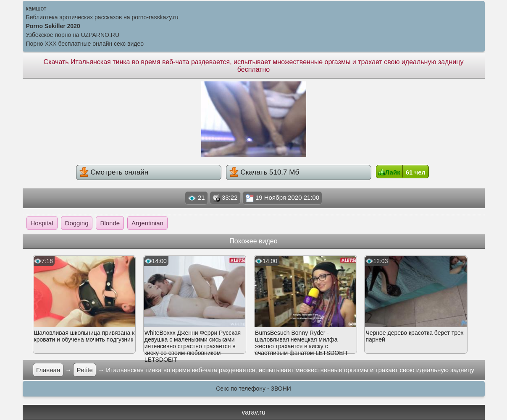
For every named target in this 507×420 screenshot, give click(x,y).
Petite (84, 370)
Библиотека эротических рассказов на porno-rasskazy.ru (102, 17)
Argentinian (147, 223)
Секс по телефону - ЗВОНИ (253, 389)
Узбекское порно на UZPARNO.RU (73, 35)
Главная (48, 370)
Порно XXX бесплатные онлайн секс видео (85, 44)
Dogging (77, 223)
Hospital (42, 223)
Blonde (110, 223)
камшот (36, 8)
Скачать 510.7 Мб (264, 172)
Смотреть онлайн (114, 172)
